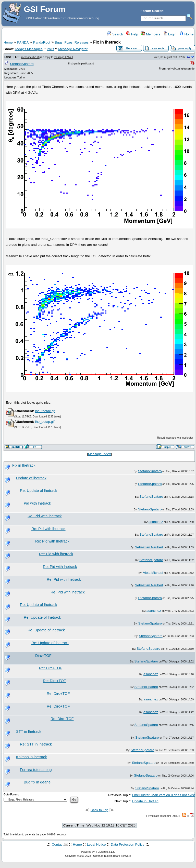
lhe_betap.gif (45, 422)
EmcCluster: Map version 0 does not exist (163, 795)
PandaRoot (42, 42)
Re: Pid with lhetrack (45, 516)
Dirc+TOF (12, 57)
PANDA (23, 42)
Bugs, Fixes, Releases (72, 42)
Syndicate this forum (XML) (163, 816)
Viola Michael (153, 573)
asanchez (156, 522)
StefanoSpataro (22, 64)
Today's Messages (28, 49)
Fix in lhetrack (24, 465)
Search (115, 34)
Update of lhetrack (31, 478)
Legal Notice (96, 844)
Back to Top (99, 810)
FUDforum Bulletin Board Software (111, 856)
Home (186, 34)
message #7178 (30, 57)
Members (150, 34)
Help (132, 34)
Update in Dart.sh (145, 801)
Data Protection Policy (127, 844)
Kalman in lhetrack (32, 757)
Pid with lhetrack (37, 503)
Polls (50, 49)
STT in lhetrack (29, 731)
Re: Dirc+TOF (51, 668)
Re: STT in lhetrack (36, 744)
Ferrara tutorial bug (36, 770)
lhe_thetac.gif (45, 411)
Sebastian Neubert (149, 547)
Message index (100, 454)
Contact (58, 844)
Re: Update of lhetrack (39, 491)
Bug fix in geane (37, 782)
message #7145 (63, 57)
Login (170, 34)
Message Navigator (73, 49)
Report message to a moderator (175, 438)
